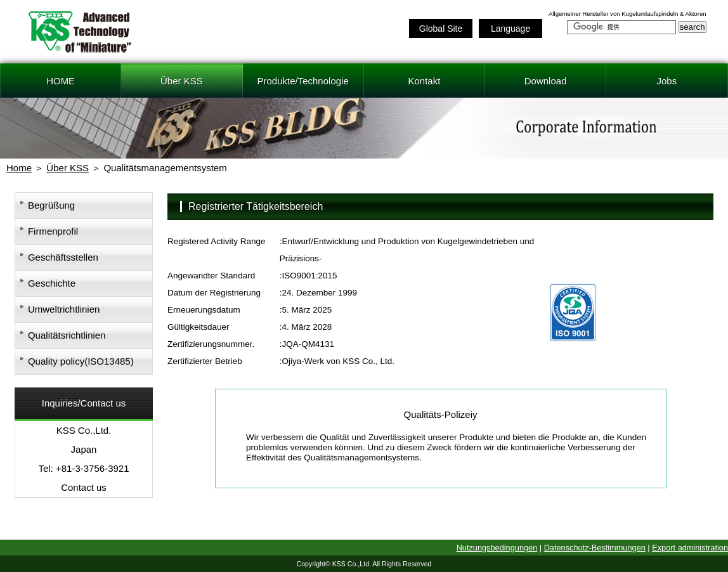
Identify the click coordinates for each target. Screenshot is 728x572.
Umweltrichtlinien (64, 309)
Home (19, 168)
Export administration (690, 548)
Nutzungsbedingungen (497, 548)
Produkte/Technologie (302, 81)
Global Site (441, 29)
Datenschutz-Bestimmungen (595, 548)
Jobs (667, 81)
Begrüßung (51, 205)
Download (546, 81)
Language (510, 29)
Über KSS (182, 81)
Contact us (84, 487)
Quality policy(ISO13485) (81, 361)
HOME (61, 81)
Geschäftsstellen (63, 257)
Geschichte (52, 283)
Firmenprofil (53, 231)
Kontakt (424, 81)
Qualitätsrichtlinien (67, 335)
